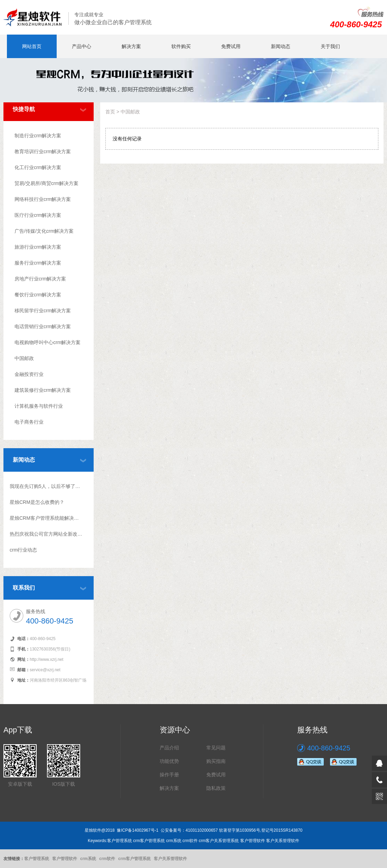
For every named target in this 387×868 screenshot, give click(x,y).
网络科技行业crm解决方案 (43, 199)
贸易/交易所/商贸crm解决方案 (46, 183)
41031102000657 (202, 830)
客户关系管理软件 (170, 859)
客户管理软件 (65, 859)
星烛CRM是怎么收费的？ (37, 502)
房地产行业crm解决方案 (40, 279)
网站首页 (32, 46)
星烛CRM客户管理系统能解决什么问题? (46, 518)
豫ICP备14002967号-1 (138, 830)
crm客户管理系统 (134, 859)
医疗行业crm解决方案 (38, 215)
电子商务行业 (29, 422)
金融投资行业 (29, 374)
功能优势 (169, 761)
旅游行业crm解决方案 (38, 247)
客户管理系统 (37, 859)
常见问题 (216, 748)
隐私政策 (216, 788)
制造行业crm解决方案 (38, 136)
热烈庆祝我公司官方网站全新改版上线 (46, 534)
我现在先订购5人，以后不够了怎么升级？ (46, 486)
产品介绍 (169, 748)
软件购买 (181, 46)
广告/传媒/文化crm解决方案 (44, 231)
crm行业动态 (23, 550)
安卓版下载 (20, 784)
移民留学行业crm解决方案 (43, 311)
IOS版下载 (64, 784)
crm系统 (88, 859)
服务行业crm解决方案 (38, 263)
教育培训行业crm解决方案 (43, 151)
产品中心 (82, 46)
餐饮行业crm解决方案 (38, 295)
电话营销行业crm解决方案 (43, 326)
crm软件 (107, 859)
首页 (110, 112)
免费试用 (231, 46)
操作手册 (169, 775)
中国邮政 (24, 358)
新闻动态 (281, 46)
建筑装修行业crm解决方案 (43, 390)
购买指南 (216, 761)
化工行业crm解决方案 (38, 167)
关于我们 (330, 46)
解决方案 (131, 46)
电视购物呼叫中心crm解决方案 (48, 342)
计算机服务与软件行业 (39, 406)
